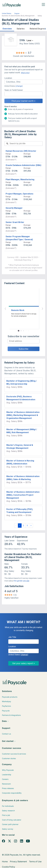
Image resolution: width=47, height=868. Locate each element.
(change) (19, 86)
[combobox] (23, 82)
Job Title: (12, 637)
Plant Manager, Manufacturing (20, 179)
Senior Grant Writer (15, 222)
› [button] (26, 308)
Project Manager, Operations (19, 194)
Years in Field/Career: (14, 90)
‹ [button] (21, 308)
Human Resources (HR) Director (21, 151)
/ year (29, 40)
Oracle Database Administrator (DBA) (23, 165)
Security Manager (14, 208)
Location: (8, 78)
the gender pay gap (22, 581)
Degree (17, 14)
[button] (7, 28)
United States (7, 14)
